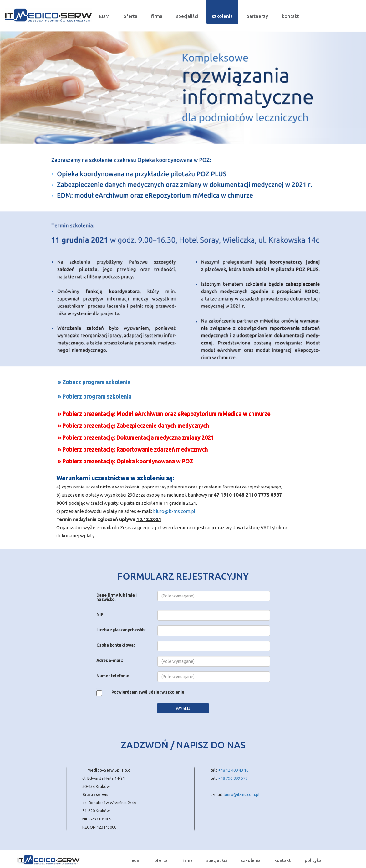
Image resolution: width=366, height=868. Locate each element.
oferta (130, 16)
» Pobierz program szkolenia (95, 396)
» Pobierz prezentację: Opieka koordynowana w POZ (125, 461)
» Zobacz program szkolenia (94, 382)
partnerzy (257, 16)
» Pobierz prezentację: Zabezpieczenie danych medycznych (133, 426)
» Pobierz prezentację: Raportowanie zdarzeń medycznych (133, 449)
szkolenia (222, 16)
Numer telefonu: (113, 676)
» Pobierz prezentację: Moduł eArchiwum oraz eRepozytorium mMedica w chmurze (164, 414)
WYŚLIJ (183, 708)
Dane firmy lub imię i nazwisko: (117, 597)
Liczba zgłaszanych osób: (121, 630)
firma (157, 16)
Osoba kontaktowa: (115, 645)
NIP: (100, 614)
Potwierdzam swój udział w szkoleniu (148, 692)
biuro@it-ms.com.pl (174, 511)
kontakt (290, 16)
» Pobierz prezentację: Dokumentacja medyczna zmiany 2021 (136, 437)
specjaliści (187, 16)
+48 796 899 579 (233, 778)
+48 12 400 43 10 (233, 770)
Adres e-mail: (109, 660)
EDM (104, 16)
